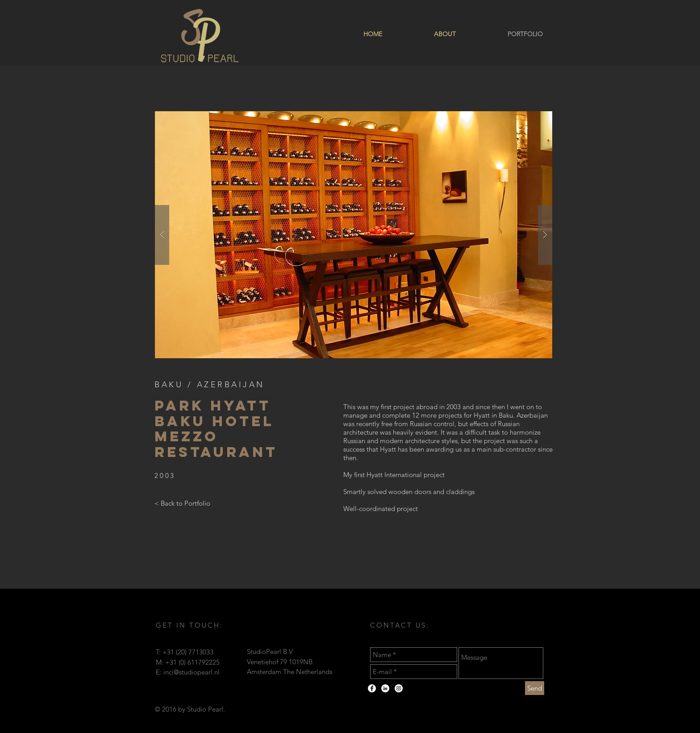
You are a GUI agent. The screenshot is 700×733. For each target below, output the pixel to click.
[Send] (535, 688)
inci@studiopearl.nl (192, 672)
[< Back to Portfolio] (182, 503)
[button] (354, 235)
